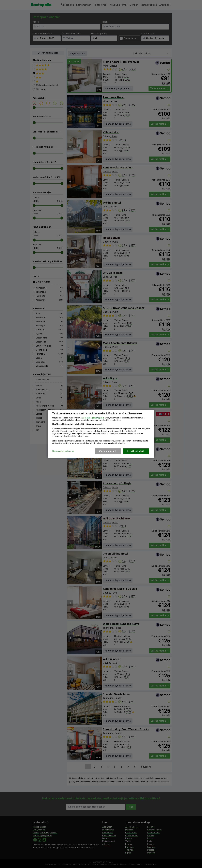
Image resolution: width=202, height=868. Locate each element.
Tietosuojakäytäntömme (63, 451)
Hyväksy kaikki (136, 451)
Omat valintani (108, 451)
